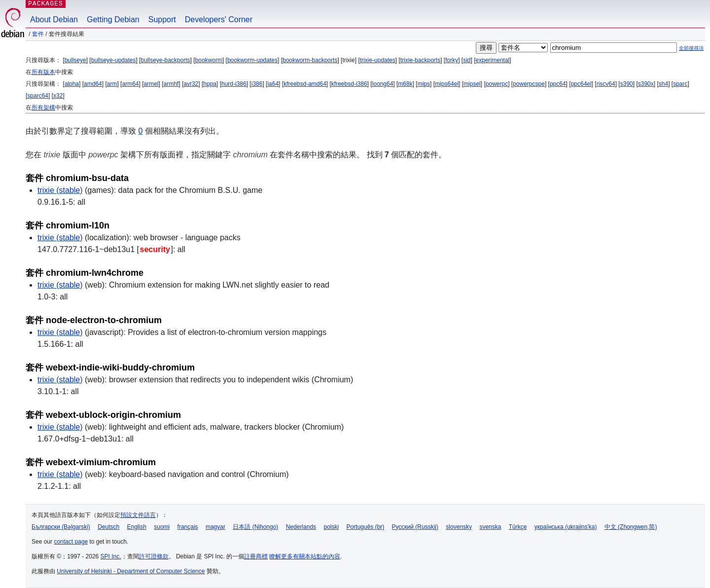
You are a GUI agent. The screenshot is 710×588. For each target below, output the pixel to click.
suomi (162, 527)
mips (424, 84)
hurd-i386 (234, 84)
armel (151, 84)
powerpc (497, 84)
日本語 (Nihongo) (255, 527)
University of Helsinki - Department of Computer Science (131, 571)
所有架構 (43, 108)
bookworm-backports (310, 60)
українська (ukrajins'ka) (566, 527)
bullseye (75, 60)
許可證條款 (154, 556)
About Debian (54, 19)
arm (112, 84)
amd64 (93, 84)
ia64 (273, 84)
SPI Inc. (111, 556)
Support (162, 19)
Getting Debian (113, 19)
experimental (493, 60)
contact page (71, 542)
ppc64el (581, 84)
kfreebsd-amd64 (305, 84)
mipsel (472, 84)
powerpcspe (529, 84)
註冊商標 (256, 556)
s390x (646, 84)
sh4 (663, 84)
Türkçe (518, 527)
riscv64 (606, 84)
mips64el (447, 84)
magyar (215, 527)
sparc (680, 84)
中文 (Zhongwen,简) (631, 527)
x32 (58, 96)
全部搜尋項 (691, 48)
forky (452, 60)
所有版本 (43, 72)
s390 (627, 84)
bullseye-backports (165, 60)
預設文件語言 (138, 515)
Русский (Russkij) (415, 527)
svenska (490, 527)
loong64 (383, 84)
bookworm (209, 60)
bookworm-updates (252, 60)
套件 (38, 34)
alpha (72, 84)
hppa (210, 84)
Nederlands (301, 527)
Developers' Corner (219, 19)
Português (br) (365, 527)
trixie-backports (420, 60)
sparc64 (38, 96)
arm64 (130, 84)
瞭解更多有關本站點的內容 (305, 556)
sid (467, 60)
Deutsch (108, 527)
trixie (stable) (60, 190)
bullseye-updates (114, 60)
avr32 (191, 84)
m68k (405, 84)
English (137, 527)
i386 (257, 84)
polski (331, 527)
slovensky (459, 527)
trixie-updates (378, 60)
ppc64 (558, 84)
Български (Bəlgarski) (61, 527)
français (188, 527)
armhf (171, 84)
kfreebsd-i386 (349, 84)
